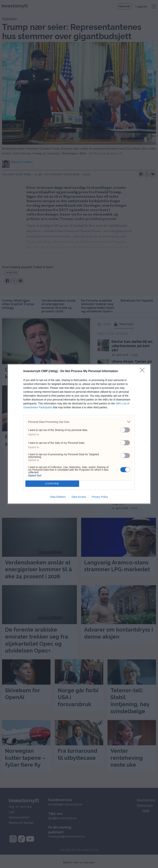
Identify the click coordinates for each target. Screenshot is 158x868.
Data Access (79, 497)
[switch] (125, 430)
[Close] (143, 371)
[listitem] (79, 422)
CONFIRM (52, 484)
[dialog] (79, 434)
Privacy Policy (100, 497)
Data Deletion (58, 497)
